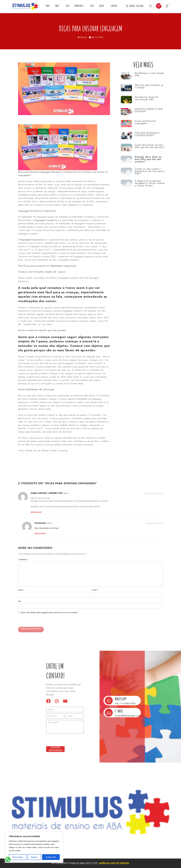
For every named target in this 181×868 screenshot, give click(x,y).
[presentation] (37, 621)
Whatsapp (121, 699)
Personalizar (18, 857)
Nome (21, 590)
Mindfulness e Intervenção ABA (149, 74)
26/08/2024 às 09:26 (154, 493)
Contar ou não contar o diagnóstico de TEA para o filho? (150, 171)
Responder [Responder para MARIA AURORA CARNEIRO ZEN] (36, 512)
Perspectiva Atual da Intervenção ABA (146, 98)
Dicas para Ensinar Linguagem (145, 122)
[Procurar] (151, 6)
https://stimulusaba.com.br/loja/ (47, 528)
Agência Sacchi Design (114, 863)
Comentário (23, 559)
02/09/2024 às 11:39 (154, 523)
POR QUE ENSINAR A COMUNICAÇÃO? (147, 134)
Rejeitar (34, 857)
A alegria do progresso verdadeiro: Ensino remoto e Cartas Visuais (150, 183)
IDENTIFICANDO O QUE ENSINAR (149, 110)
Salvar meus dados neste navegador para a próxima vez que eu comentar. (49, 612)
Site (19, 601)
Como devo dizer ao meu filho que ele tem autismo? (150, 146)
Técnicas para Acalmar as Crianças (149, 86)
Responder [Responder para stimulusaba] (40, 534)
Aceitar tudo (51, 857)
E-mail (95, 590)
